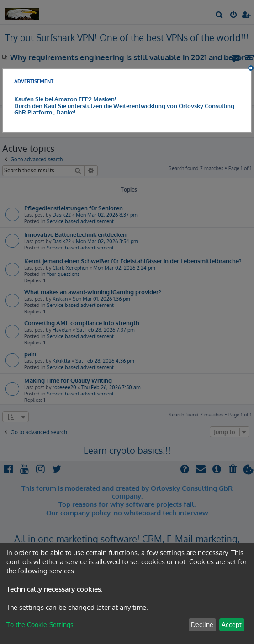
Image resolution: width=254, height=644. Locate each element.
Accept (232, 625)
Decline (202, 625)
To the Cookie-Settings (40, 625)
